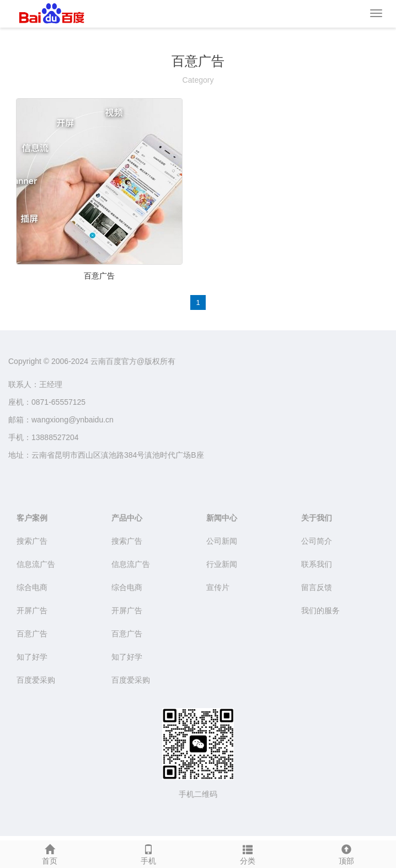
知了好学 (32, 657)
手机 (149, 853)
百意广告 (99, 276)
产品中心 (127, 518)
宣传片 (218, 587)
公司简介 (317, 541)
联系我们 (317, 564)
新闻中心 (222, 518)
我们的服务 (320, 610)
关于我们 (317, 518)
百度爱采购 (36, 680)
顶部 (347, 853)
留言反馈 (317, 587)
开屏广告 (32, 610)
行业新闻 (222, 564)
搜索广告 (32, 541)
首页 (50, 853)
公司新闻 (222, 541)
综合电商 (32, 587)
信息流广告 (36, 564)
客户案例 (32, 518)
